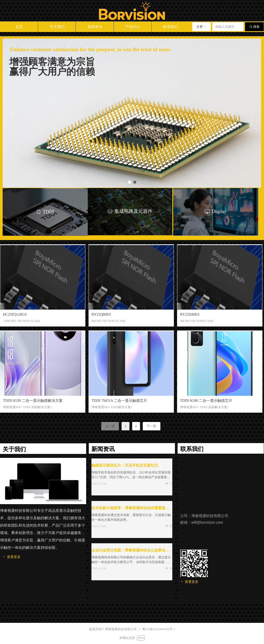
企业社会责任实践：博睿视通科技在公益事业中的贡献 (130, 551)
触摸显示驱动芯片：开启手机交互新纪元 (125, 465)
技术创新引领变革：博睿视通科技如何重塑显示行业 (130, 509)
